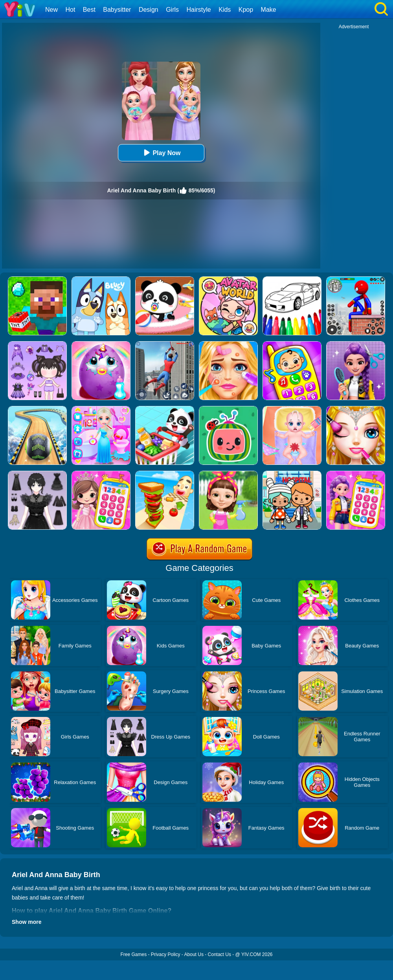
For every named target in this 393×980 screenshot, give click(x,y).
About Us (194, 954)
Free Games (133, 954)
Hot (70, 10)
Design (149, 10)
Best (89, 10)
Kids (225, 10)
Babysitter (117, 10)
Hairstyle (199, 10)
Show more (27, 922)
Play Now (161, 153)
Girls (172, 10)
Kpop (246, 10)
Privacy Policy (166, 954)
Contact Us (219, 954)
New (51, 10)
